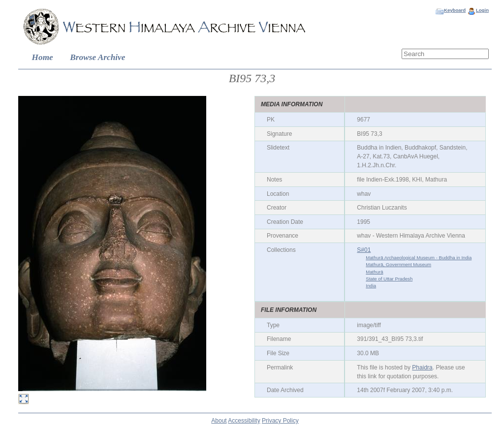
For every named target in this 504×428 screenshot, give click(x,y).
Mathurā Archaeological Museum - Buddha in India (419, 258)
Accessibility (244, 421)
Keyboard (455, 10)
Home (43, 57)
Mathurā (374, 272)
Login (482, 10)
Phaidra (422, 367)
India (371, 286)
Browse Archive (97, 57)
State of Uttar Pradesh (389, 279)
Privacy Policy (280, 421)
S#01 (364, 250)
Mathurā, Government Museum (398, 264)
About (219, 421)
